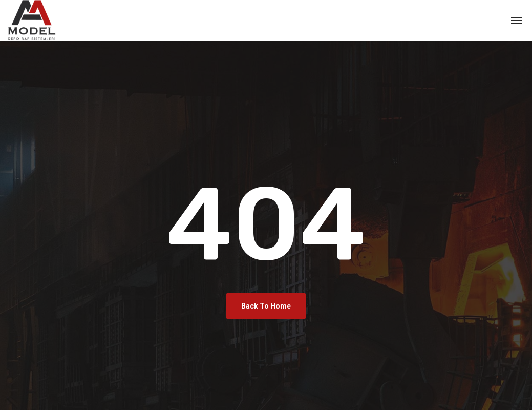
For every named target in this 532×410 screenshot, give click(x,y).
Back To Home (266, 306)
